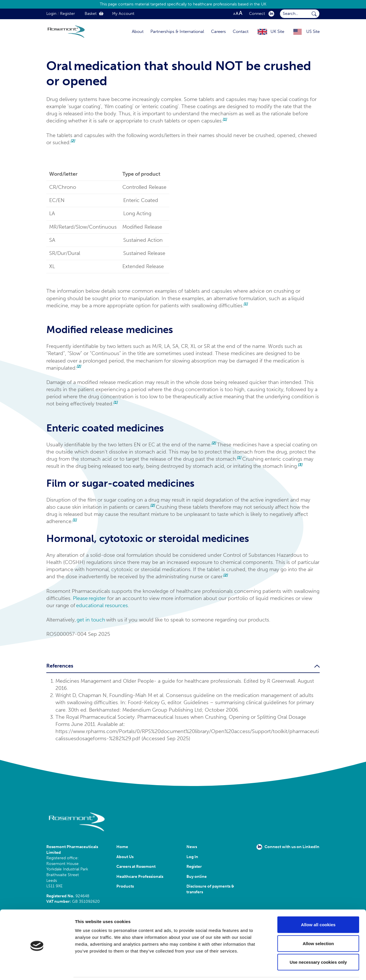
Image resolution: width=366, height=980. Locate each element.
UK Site (277, 31)
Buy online (197, 877)
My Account (123, 14)
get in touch (91, 620)
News (192, 847)
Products (125, 886)
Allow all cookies (318, 905)
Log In (192, 857)
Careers (218, 31)
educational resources (102, 605)
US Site (313, 31)
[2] (73, 141)
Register (67, 14)
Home (122, 847)
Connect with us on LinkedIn (288, 847)
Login (51, 14)
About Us (125, 857)
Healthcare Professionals (140, 877)
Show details (300, 969)
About (138, 31)
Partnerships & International (177, 31)
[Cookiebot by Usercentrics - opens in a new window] (37, 969)
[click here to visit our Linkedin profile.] (270, 14)
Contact (241, 31)
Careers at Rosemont (137, 867)
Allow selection (318, 924)
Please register (89, 598)
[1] (225, 119)
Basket (94, 14)
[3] (300, 465)
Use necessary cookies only (318, 942)
